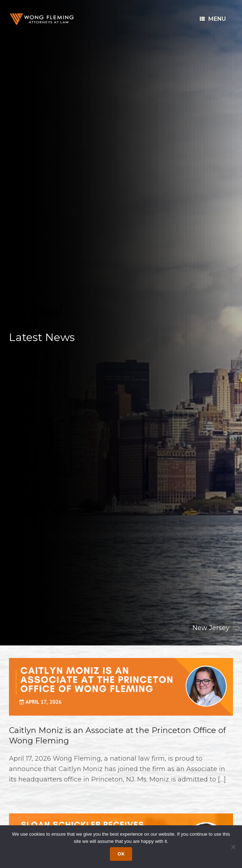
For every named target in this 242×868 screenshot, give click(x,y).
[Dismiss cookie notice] (233, 847)
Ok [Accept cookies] (121, 854)
